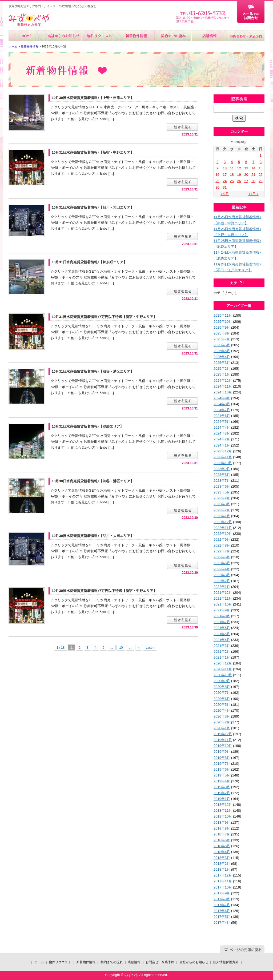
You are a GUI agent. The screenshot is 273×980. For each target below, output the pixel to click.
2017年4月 (222, 923)
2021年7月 (222, 622)
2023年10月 (223, 463)
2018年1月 (222, 869)
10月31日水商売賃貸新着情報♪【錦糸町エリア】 (89, 262)
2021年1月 (222, 657)
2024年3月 (222, 433)
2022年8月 (222, 545)
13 (246, 168)
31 (224, 187)
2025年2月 (222, 369)
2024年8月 (222, 404)
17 (224, 175)
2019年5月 (222, 775)
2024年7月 (222, 410)
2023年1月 (222, 516)
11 (232, 168)
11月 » (253, 194)
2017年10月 (223, 887)
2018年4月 (222, 852)
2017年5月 (222, 917)
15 (260, 168)
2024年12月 (223, 381)
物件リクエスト (100, 36)
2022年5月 (222, 563)
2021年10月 (223, 604)
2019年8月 (222, 758)
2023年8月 (222, 475)
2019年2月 (222, 793)
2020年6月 (222, 699)
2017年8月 (222, 899)
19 (239, 175)
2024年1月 (222, 445)
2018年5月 (222, 846)
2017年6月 (222, 911)
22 (260, 175)
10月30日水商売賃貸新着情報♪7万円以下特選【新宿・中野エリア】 (104, 591)
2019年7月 (222, 764)
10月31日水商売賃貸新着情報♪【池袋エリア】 (88, 426)
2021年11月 (223, 598)
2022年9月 (222, 539)
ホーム (27, 36)
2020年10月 (223, 675)
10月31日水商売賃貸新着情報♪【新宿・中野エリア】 (93, 152)
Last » (150, 648)
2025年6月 (222, 345)
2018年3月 (222, 858)
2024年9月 (222, 398)
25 (232, 181)
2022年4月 (222, 569)
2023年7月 (222, 481)
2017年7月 (222, 905)
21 (253, 175)
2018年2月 (222, 864)
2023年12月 (223, 451)
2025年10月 (223, 322)
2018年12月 (223, 805)
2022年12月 (223, 522)
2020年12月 (223, 663)
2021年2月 (222, 652)
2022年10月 (223, 534)
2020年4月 (222, 710)
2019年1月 (222, 799)
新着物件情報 (136, 36)
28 (253, 181)
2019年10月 (223, 746)
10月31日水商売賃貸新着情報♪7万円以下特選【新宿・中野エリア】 (104, 317)
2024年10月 (223, 392)
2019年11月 (223, 740)
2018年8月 (222, 828)
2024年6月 (222, 416)
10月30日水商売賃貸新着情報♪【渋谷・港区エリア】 (93, 481)
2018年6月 (222, 840)
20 (246, 175)
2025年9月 (222, 327)
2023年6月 (222, 486)
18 (232, 175)
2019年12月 (223, 734)
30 (217, 187)
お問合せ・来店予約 (246, 36)
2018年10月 (223, 816)
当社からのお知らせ (63, 36)
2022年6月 (222, 557)
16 (217, 175)
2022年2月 (222, 581)
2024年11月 (223, 386)
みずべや (29, 20)
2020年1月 (222, 728)
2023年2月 (222, 510)
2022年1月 (222, 587)
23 (217, 181)
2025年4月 (222, 357)
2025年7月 (222, 339)
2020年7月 (222, 693)
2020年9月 (222, 681)
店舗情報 (209, 36)
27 (246, 181)
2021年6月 (222, 628)
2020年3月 (222, 716)
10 (121, 648)
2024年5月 (222, 422)
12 (239, 168)
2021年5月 (222, 634)
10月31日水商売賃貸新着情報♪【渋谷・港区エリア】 (93, 371)
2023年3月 (222, 504)
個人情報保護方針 (226, 962)
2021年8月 (222, 616)
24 (224, 181)
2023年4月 (222, 498)
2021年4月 (222, 640)
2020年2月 (222, 722)
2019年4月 (222, 781)
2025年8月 (222, 333)
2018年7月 (222, 834)
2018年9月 (222, 822)
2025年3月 (222, 363)
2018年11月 (223, 810)
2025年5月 (222, 351)
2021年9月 (222, 610)
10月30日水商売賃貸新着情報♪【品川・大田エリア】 (93, 536)
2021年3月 (222, 646)
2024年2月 (222, 439)
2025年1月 (222, 374)
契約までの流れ (173, 36)
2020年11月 (223, 669)
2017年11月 (223, 881)
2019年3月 (222, 787)
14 (253, 168)
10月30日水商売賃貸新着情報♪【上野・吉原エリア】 (93, 98)
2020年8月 (222, 687)
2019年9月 (222, 752)
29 (260, 181)
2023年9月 (222, 469)
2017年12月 (223, 875)
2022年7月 (222, 551)
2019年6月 (222, 769)
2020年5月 (222, 705)
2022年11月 (223, 528)
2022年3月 (222, 575)
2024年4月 (222, 427)
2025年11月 (223, 315)
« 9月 (225, 194)
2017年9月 (222, 893)
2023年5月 (222, 492)
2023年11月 (223, 457)
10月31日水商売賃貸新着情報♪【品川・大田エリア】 (93, 207)
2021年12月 (223, 593)
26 (239, 181)
